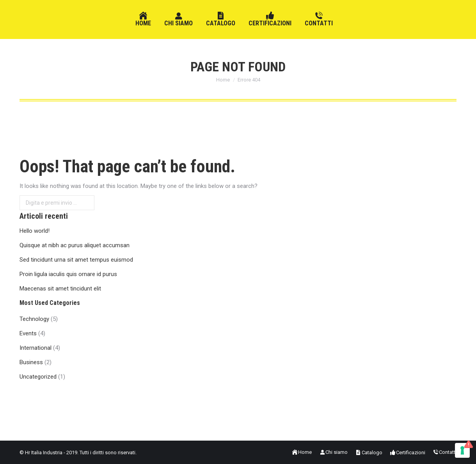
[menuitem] (143, 19)
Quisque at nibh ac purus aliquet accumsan (75, 245)
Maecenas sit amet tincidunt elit (60, 289)
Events (28, 333)
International (36, 348)
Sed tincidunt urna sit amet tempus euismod (76, 260)
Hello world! (35, 231)
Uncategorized (38, 377)
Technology (34, 319)
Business (31, 362)
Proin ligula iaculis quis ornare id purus (68, 274)
